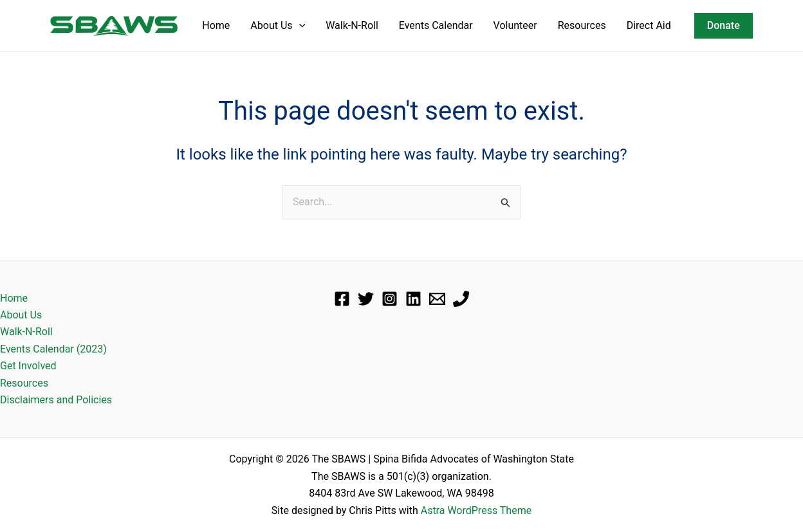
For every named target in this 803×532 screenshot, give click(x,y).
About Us (278, 26)
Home (216, 25)
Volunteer (515, 25)
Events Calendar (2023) (53, 349)
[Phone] (461, 299)
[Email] (437, 299)
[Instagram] (390, 299)
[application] (299, 26)
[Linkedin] (413, 299)
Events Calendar (436, 25)
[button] (724, 26)
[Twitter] (366, 299)
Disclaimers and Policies (56, 400)
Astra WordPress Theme (476, 510)
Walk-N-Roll (352, 25)
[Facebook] (342, 299)
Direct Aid (649, 25)
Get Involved (28, 366)
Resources (582, 25)
